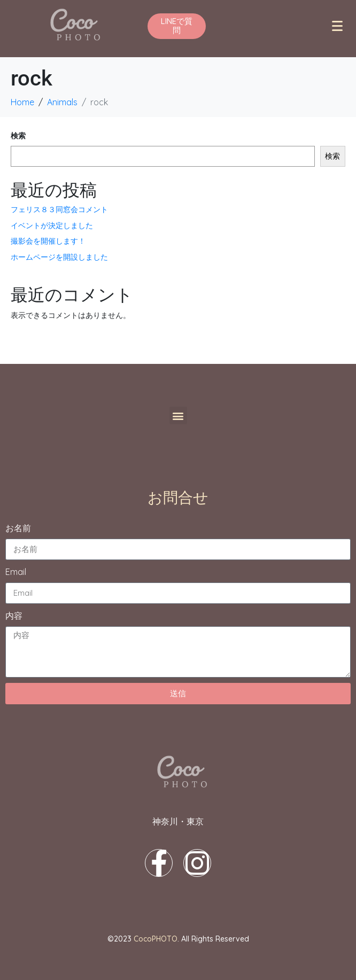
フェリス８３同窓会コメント (59, 209)
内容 (14, 616)
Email (16, 572)
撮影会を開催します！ (48, 241)
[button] (178, 415)
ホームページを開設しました (59, 257)
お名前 (18, 528)
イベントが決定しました (52, 225)
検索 (18, 136)
